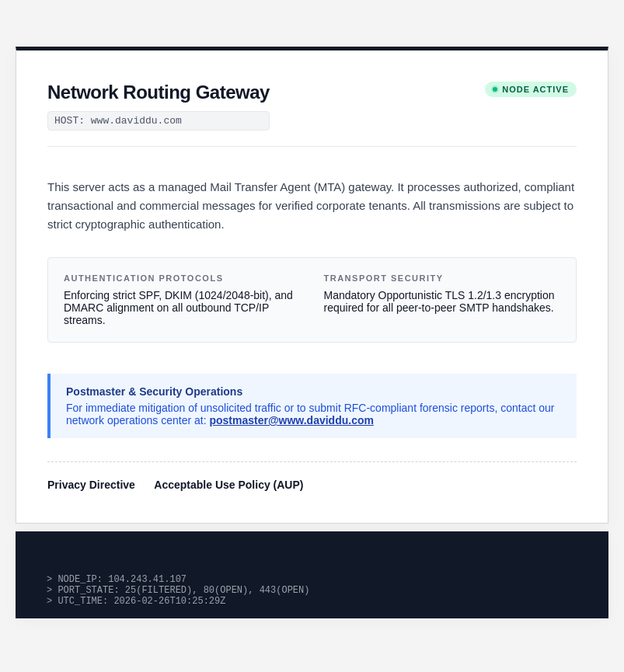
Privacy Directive (91, 485)
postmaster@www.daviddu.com (291, 420)
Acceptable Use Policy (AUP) (228, 485)
